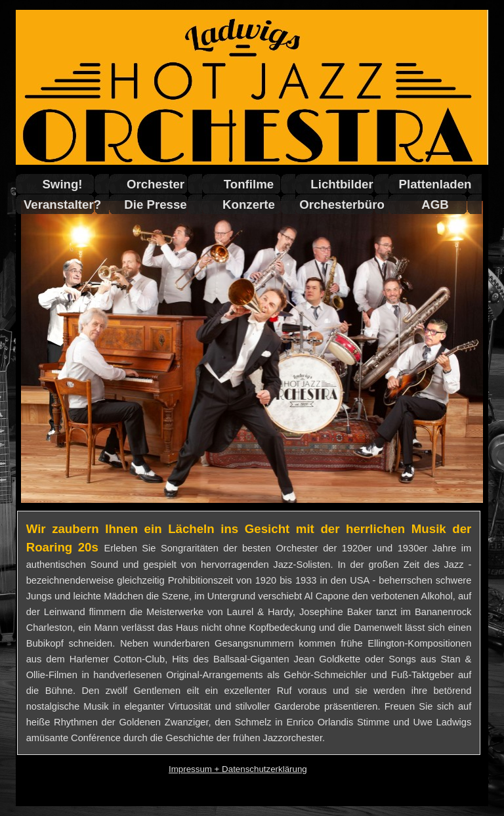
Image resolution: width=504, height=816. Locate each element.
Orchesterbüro (342, 204)
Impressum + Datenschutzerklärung (238, 769)
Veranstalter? (62, 204)
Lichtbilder (342, 184)
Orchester (156, 184)
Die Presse (155, 204)
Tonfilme (249, 184)
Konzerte (249, 204)
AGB (435, 204)
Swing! (62, 184)
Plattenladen (435, 184)
